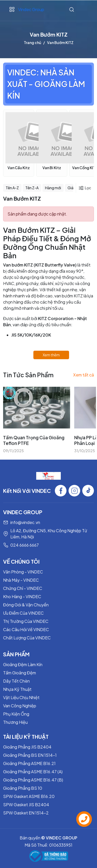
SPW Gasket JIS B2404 (26, 805)
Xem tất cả (84, 375)
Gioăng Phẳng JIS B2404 (27, 747)
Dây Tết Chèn (16, 681)
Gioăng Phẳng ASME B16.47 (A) (33, 772)
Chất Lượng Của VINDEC (27, 638)
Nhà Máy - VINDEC (21, 580)
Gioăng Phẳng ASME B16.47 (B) (33, 780)
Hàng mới (53, 188)
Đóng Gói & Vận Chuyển (26, 605)
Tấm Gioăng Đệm (20, 673)
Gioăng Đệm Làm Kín (23, 664)
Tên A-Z (12, 188)
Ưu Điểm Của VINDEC (23, 613)
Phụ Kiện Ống (16, 714)
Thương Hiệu (15, 722)
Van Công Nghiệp (20, 706)
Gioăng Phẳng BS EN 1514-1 (30, 755)
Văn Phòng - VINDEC (23, 572)
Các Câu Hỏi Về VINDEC (26, 629)
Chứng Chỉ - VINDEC (23, 588)
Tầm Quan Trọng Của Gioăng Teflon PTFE (34, 440)
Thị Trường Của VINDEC (26, 621)
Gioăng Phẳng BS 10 (23, 788)
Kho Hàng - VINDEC (22, 596)
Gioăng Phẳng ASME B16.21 (29, 763)
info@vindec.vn (25, 522)
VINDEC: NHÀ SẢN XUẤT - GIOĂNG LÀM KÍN (46, 84)
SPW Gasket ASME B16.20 (29, 796)
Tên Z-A (32, 188)
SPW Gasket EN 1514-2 (26, 813)
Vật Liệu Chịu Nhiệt (21, 697)
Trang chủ (32, 42)
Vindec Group (31, 9)
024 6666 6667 (25, 545)
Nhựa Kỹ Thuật (17, 689)
